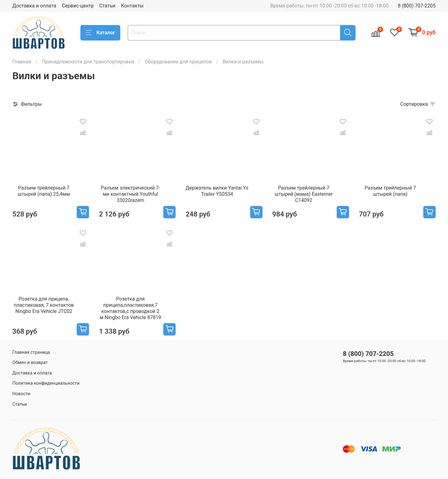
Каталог (100, 33)
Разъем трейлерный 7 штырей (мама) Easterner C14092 (304, 194)
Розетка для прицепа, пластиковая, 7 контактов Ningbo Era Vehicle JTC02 (44, 305)
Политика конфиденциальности (46, 383)
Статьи (107, 6)
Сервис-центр (78, 6)
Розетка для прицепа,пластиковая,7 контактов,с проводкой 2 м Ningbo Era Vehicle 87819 (130, 308)
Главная (22, 62)
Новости (21, 394)
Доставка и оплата (34, 6)
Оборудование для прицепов (178, 62)
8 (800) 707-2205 (417, 6)
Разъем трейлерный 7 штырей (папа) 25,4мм (44, 191)
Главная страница (31, 352)
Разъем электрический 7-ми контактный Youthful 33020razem (130, 194)
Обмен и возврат (30, 363)
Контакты (132, 6)
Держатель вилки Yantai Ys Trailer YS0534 (217, 191)
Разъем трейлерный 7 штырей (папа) (390, 191)
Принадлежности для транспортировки (88, 62)
